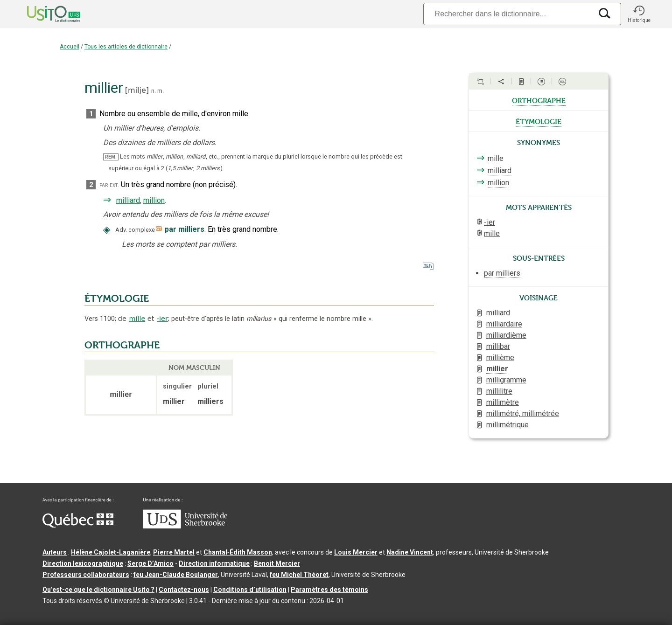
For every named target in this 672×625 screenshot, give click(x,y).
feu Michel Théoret (299, 575)
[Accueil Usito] (43, 14)
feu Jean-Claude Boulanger (176, 575)
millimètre (503, 402)
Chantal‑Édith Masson (238, 552)
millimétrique (507, 425)
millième (500, 358)
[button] (639, 14)
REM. (111, 157)
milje (137, 90)
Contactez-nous (184, 590)
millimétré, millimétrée (523, 413)
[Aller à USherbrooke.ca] (185, 526)
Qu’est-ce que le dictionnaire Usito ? (98, 590)
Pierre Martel (174, 552)
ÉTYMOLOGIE (117, 299)
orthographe (539, 100)
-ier (162, 319)
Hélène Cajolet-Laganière (111, 552)
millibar (498, 346)
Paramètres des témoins (329, 590)
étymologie (539, 121)
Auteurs (55, 552)
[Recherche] (508, 14)
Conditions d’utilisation (250, 590)
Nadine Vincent (410, 552)
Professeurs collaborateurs (86, 575)
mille (137, 319)
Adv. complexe (135, 230)
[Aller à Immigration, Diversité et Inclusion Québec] (78, 525)
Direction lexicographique (83, 563)
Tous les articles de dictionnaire (126, 47)
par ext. (109, 185)
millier (497, 369)
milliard (128, 200)
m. (161, 91)
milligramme (506, 380)
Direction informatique (214, 563)
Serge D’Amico (150, 563)
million (154, 200)
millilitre (499, 391)
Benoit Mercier (277, 563)
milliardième (506, 335)
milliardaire (504, 324)
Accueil (70, 47)
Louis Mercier (356, 552)
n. (154, 91)
